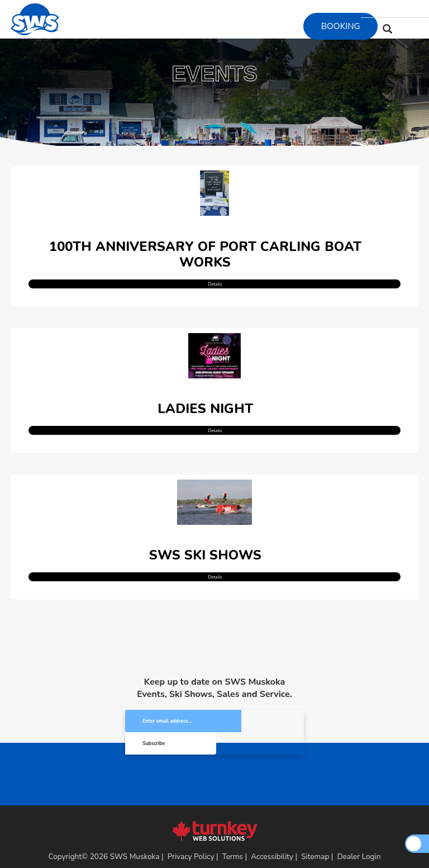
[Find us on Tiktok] (415, 9)
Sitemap (315, 822)
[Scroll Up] (414, 844)
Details (214, 278)
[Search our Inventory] (387, 28)
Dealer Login (359, 822)
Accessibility (272, 822)
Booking (341, 26)
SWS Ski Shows (205, 542)
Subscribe (258, 709)
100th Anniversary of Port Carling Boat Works (205, 249)
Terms (232, 822)
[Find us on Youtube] (402, 9)
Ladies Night (205, 400)
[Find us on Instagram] (388, 9)
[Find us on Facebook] (374, 9)
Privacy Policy (191, 822)
